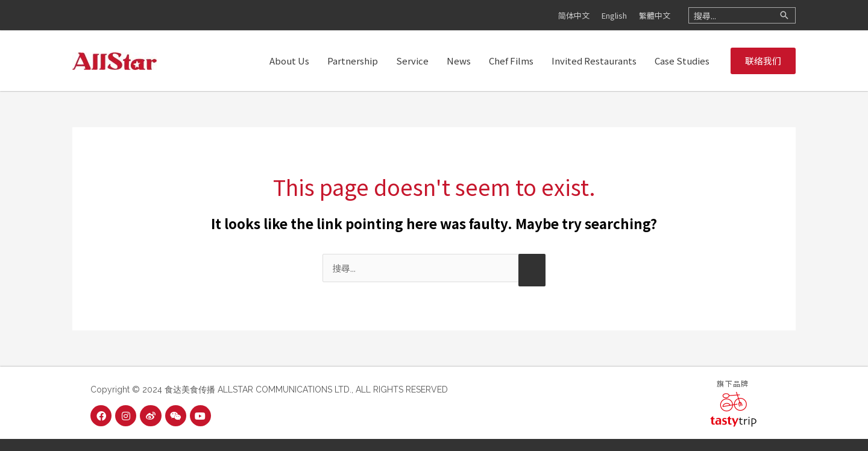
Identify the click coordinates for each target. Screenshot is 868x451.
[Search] (784, 15)
